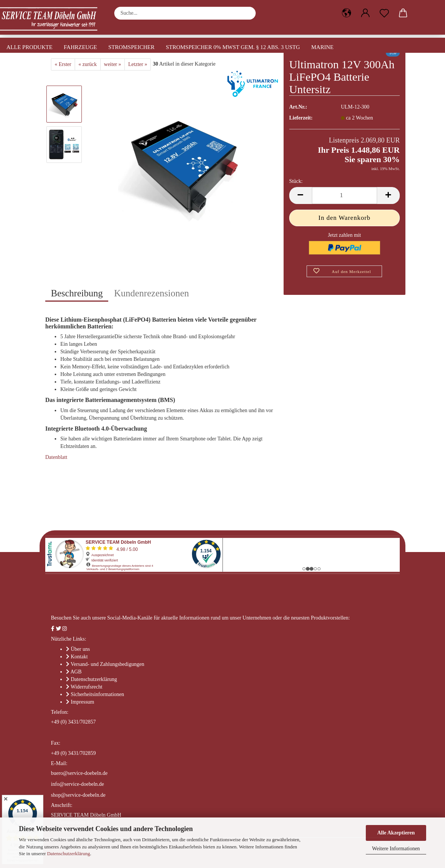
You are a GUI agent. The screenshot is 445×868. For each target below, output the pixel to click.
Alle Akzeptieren (396, 833)
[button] (347, 13)
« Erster (63, 64)
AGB (76, 672)
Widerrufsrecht (86, 687)
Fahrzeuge (80, 47)
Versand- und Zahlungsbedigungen (107, 664)
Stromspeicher (131, 47)
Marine (322, 47)
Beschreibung (77, 293)
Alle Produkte (29, 47)
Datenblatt (56, 457)
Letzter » (138, 64)
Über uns (81, 649)
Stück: (296, 181)
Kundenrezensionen (151, 293)
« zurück (88, 64)
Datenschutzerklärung (69, 853)
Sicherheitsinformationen (98, 694)
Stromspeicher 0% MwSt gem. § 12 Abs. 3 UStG (233, 47)
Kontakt (79, 657)
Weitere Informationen (396, 849)
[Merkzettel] (384, 13)
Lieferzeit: (301, 118)
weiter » (113, 64)
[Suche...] (246, 13)
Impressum (83, 702)
